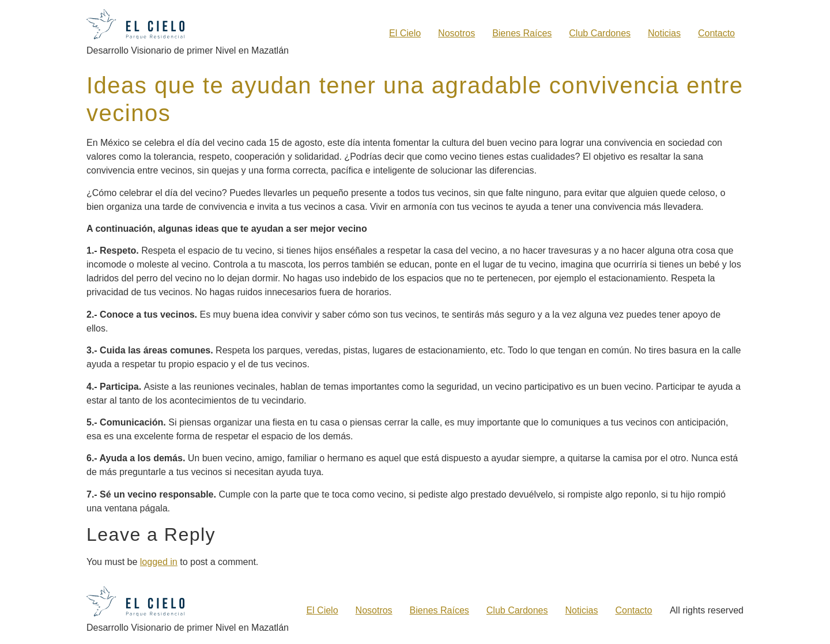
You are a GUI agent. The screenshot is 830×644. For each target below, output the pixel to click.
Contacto (716, 33)
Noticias (664, 33)
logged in (159, 561)
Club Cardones (600, 33)
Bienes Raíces (522, 33)
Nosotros (456, 33)
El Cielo (405, 33)
